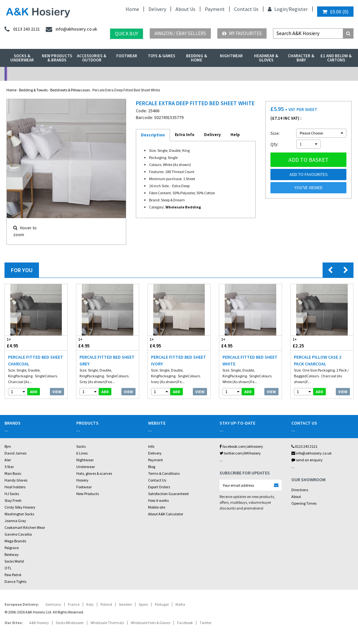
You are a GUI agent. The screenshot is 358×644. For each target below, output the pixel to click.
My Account (135, 74)
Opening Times (304, 503)
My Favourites (242, 33)
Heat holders (15, 487)
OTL (8, 568)
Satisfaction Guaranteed (168, 494)
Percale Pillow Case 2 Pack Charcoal (318, 360)
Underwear (86, 467)
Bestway (12, 554)
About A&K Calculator (166, 514)
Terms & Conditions (164, 473)
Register (298, 9)
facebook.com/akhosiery (241, 446)
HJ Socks (12, 494)
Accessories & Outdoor (92, 58)
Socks (81, 446)
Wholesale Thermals (107, 623)
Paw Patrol (13, 575)
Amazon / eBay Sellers (180, 33)
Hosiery (82, 480)
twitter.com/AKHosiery (240, 453)
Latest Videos (310, 74)
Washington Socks (19, 514)
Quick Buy (127, 34)
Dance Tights (15, 581)
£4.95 (20, 343)
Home (132, 9)
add (34, 392)
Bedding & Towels (33, 90)
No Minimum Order (48, 74)
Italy (90, 604)
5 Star (9, 467)
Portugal (162, 604)
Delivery (157, 9)
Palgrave (12, 548)
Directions (300, 490)
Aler (8, 460)
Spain (143, 604)
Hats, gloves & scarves (94, 473)
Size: (275, 133)
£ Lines (82, 453)
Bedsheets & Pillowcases (70, 90)
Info (151, 446)
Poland (106, 604)
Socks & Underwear (22, 58)
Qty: (274, 144)
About (296, 497)
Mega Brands (15, 541)
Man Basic (13, 473)
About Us (185, 9)
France (74, 604)
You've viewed (308, 188)
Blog (152, 467)
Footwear (127, 56)
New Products (88, 494)
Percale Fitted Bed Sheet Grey (107, 360)
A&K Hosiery (39, 623)
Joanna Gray (15, 521)
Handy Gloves (16, 480)
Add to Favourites (309, 174)
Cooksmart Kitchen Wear (25, 527)
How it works (158, 500)
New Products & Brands (57, 58)
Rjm (8, 446)
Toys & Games (161, 56)
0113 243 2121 (304, 446)
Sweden (125, 604)
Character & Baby (301, 58)
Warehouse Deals (223, 74)
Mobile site (157, 507)
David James (15, 453)
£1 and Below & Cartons (336, 58)
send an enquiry (307, 460)
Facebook (185, 623)
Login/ (278, 9)
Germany (53, 604)
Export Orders (159, 487)
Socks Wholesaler (70, 623)
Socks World (14, 561)
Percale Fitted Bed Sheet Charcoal (36, 360)
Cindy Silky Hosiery (20, 507)
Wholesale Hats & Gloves (151, 623)
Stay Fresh (13, 500)
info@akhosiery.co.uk (311, 453)
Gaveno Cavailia (18, 534)
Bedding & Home (197, 58)
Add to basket (309, 160)
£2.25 (306, 343)
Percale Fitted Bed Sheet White (250, 360)
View (57, 392)
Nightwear (231, 56)
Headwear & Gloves (266, 58)
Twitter (206, 623)
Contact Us (246, 9)
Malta (180, 604)
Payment (215, 9)
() (335, 12)
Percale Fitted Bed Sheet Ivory (179, 360)
